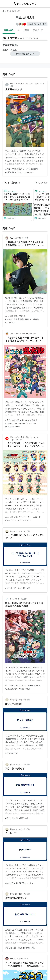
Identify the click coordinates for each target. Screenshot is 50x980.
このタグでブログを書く (37, 24)
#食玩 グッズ (11, 520)
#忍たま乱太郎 (32, 169)
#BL (33, 948)
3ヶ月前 (25, 238)
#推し (28, 818)
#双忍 (22, 818)
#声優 (8, 169)
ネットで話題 (23, 30)
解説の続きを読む (25, 54)
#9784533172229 (13, 427)
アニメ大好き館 (15, 238)
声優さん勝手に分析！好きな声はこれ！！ (25, 84)
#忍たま (23, 316)
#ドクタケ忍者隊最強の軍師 (17, 319)
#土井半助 (35, 319)
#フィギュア (11, 323)
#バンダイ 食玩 (24, 520)
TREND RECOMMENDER (19, 334)
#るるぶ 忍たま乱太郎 (15, 420)
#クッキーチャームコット (30, 517)
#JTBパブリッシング (27, 423)
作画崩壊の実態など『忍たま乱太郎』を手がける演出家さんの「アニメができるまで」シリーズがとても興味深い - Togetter (17, 197)
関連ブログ (38, 30)
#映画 (22, 689)
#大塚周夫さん (18, 169)
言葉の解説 (9, 30)
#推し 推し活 (11, 588)
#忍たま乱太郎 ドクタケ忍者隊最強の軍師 (23, 685)
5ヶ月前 (25, 959)
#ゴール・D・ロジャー (25, 172)
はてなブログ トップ (11, 11)
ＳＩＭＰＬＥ (14, 599)
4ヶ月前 (19, 440)
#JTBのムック (11, 423)
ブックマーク (10, 191)
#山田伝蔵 (10, 172)
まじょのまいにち (16, 531)
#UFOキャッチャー (27, 883)
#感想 (28, 689)
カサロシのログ (15, 959)
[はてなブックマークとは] (19, 183)
